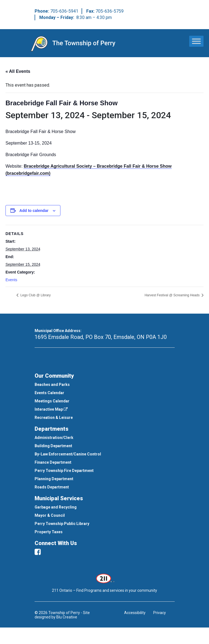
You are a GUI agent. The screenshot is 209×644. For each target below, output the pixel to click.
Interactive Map (51, 409)
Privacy (160, 613)
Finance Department (53, 462)
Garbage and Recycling (56, 507)
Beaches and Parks (52, 385)
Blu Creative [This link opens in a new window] (67, 617)
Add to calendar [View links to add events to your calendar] (34, 211)
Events (11, 280)
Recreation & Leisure (54, 418)
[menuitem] (105, 385)
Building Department (53, 446)
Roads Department (52, 487)
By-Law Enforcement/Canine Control (68, 454)
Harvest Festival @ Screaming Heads (172, 295)
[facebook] (38, 552)
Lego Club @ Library (35, 295)
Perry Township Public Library (62, 524)
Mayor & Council (50, 515)
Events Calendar (49, 393)
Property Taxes (49, 532)
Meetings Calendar (52, 401)
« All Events (18, 71)
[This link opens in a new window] (104, 578)
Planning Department (54, 479)
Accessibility (135, 613)
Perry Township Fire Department (64, 471)
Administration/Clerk (54, 438)
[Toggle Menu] (196, 41)
